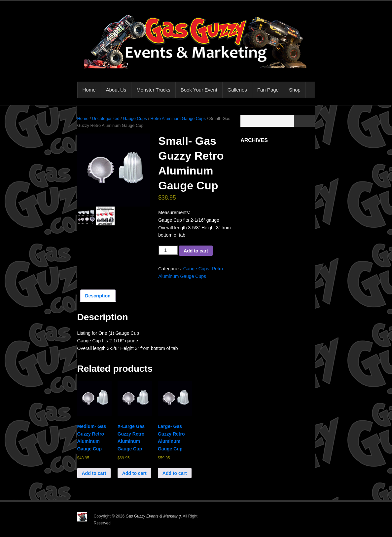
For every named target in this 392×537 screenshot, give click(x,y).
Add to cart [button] (94, 473)
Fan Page (268, 90)
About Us (116, 90)
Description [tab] (98, 296)
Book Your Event (199, 90)
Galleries (237, 90)
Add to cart (196, 251)
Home (89, 90)
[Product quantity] (168, 250)
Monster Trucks (153, 90)
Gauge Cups (135, 118)
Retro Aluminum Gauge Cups (178, 118)
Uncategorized (106, 118)
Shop (295, 90)
